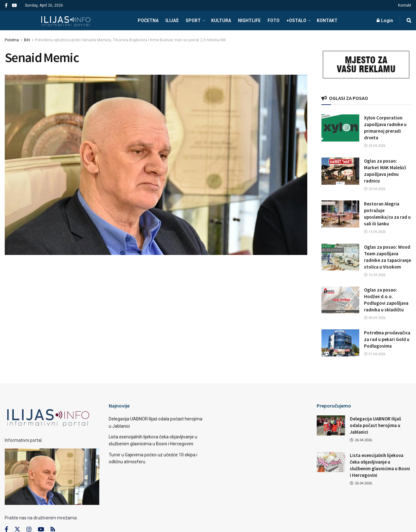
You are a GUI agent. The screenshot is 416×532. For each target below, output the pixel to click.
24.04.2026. (375, 146)
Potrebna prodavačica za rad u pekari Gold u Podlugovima (387, 339)
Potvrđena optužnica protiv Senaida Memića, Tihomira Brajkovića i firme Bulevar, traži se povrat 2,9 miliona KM (130, 40)
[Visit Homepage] (66, 20)
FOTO (274, 20)
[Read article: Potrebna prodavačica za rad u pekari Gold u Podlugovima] (340, 343)
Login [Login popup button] (385, 20)
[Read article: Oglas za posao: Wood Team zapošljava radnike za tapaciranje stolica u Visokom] (340, 257)
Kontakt (405, 5)
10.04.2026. (375, 275)
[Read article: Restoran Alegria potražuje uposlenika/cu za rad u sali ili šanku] (340, 214)
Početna (12, 40)
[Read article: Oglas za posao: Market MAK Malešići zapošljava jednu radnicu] (340, 171)
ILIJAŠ (172, 20)
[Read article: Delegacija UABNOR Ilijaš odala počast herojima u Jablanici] (331, 425)
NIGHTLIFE (249, 20)
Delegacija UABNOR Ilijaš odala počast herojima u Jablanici (375, 425)
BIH (27, 40)
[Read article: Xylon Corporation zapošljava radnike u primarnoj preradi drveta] (340, 128)
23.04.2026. (375, 189)
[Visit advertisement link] (366, 65)
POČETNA (148, 20)
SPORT (193, 20)
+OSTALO (296, 20)
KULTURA (221, 20)
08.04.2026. (375, 318)
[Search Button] (409, 20)
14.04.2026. (375, 232)
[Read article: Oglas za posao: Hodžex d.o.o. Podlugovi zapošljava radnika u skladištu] (340, 300)
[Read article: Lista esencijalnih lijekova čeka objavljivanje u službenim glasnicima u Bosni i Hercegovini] (331, 462)
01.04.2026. (375, 354)
